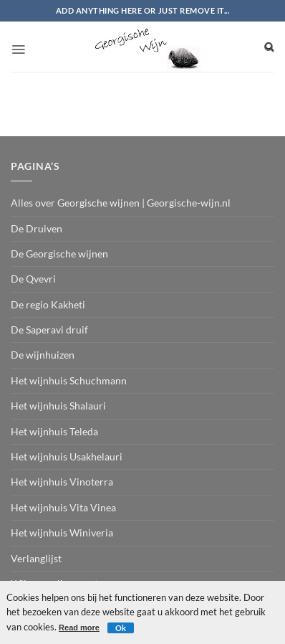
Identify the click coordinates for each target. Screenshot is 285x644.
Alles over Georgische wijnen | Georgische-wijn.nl (121, 203)
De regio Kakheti (48, 304)
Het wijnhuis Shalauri (58, 406)
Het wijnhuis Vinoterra (62, 482)
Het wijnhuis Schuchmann (69, 380)
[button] (18, 45)
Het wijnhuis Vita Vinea (63, 507)
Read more (79, 628)
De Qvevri (33, 279)
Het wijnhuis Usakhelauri (67, 456)
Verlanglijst (36, 558)
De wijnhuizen (43, 355)
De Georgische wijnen (59, 254)
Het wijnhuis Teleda (54, 431)
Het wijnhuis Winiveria (62, 532)
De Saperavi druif (49, 330)
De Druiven (37, 228)
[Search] (269, 47)
